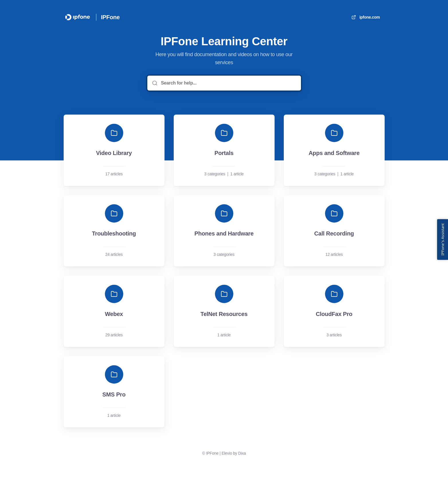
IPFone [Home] (110, 17)
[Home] (78, 17)
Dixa (242, 453)
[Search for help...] (228, 83)
